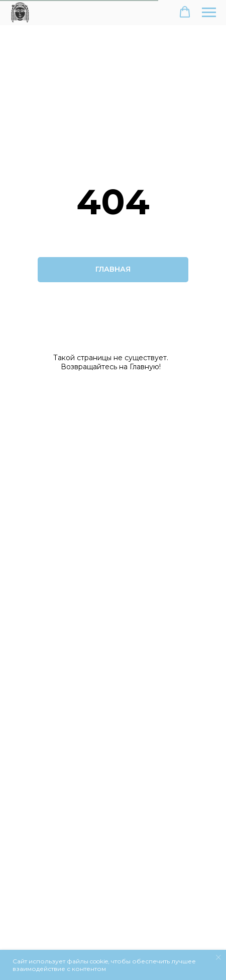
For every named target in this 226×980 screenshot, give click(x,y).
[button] (185, 12)
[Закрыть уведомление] (218, 957)
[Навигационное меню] (209, 13)
